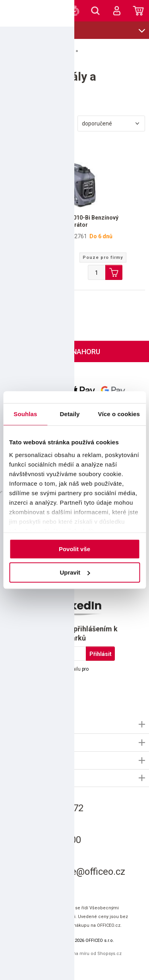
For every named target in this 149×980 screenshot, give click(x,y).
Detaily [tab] (70, 414)
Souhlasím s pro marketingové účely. (52, 673)
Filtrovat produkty (38, 124)
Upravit (75, 572)
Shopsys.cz (109, 954)
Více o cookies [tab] (119, 414)
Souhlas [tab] (25, 414)
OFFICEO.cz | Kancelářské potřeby (18, 10)
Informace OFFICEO (28, 724)
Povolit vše (74, 549)
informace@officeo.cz (79, 872)
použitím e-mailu (63, 669)
